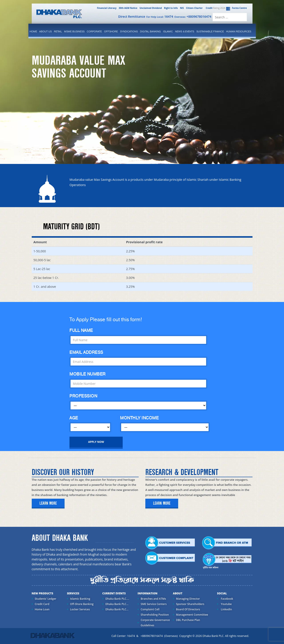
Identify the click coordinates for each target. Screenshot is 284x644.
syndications (129, 31)
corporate (94, 31)
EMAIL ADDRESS (86, 352)
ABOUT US (45, 31)
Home (33, 31)
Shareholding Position (155, 615)
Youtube (226, 604)
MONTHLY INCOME (139, 418)
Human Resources (239, 31)
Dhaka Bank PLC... (117, 604)
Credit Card (42, 604)
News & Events (185, 31)
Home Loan (42, 609)
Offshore (111, 31)
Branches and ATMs (153, 599)
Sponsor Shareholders (190, 604)
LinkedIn (226, 609)
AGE (74, 418)
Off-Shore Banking (82, 604)
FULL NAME (81, 330)
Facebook (227, 599)
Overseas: (193, 17)
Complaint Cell (150, 609)
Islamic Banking (80, 599)
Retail (58, 31)
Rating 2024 (215, 8)
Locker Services (80, 609)
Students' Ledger (46, 599)
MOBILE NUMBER (88, 374)
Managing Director (188, 599)
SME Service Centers (154, 604)
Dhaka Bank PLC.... (117, 599)
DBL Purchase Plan (188, 620)
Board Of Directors (188, 609)
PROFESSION (83, 396)
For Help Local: (160, 17)
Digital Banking (150, 31)
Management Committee (192, 615)
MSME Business (74, 31)
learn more (48, 503)
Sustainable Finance (210, 31)
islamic (168, 31)
